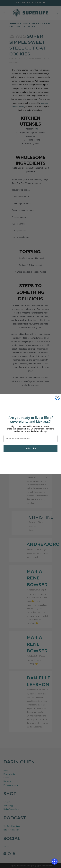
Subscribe (31, 448)
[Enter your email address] (30, 439)
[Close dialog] (58, 397)
